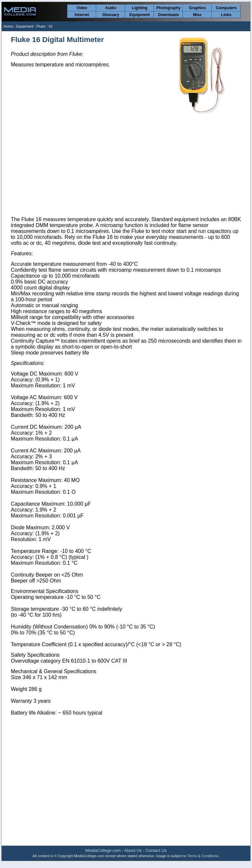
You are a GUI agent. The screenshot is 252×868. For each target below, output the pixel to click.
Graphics (197, 8)
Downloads (168, 15)
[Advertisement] (126, 166)
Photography (169, 8)
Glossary (111, 15)
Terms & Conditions (203, 856)
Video (82, 8)
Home (8, 26)
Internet (82, 15)
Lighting (140, 8)
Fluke (41, 26)
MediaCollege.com (103, 850)
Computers (226, 8)
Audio (111, 8)
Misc (197, 15)
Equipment (140, 15)
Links (226, 15)
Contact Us (156, 850)
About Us (133, 850)
